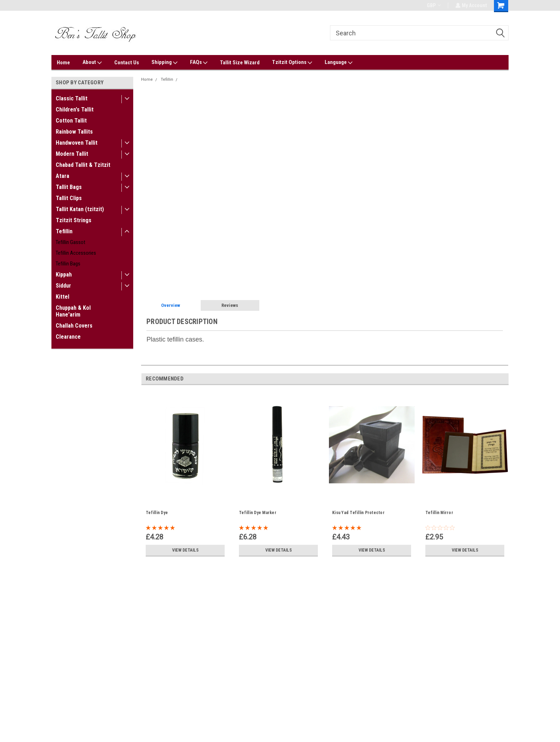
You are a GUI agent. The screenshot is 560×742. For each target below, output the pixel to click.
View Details (185, 550)
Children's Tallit (75, 109)
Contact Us (127, 63)
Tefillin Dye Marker (258, 513)
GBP (433, 5)
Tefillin (64, 231)
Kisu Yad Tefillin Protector (358, 513)
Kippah (64, 275)
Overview (171, 305)
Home (63, 63)
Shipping (164, 63)
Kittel (62, 297)
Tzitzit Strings (74, 220)
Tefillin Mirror (439, 513)
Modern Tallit (72, 154)
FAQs (199, 63)
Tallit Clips (69, 198)
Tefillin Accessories (76, 253)
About (92, 63)
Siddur (63, 286)
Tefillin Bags (68, 264)
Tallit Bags (69, 187)
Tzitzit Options (292, 63)
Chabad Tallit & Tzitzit (83, 165)
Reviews (230, 305)
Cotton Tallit (71, 121)
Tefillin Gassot (71, 242)
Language (339, 63)
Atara (62, 176)
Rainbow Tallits (74, 132)
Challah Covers (74, 326)
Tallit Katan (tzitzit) (80, 209)
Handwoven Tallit (77, 143)
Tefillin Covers (194, 79)
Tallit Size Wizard (240, 63)
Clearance (68, 337)
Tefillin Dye (157, 513)
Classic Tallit (72, 98)
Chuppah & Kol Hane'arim (73, 311)
